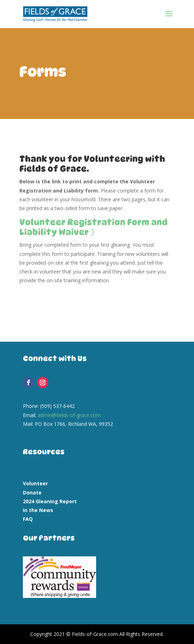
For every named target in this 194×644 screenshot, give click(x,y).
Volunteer (35, 483)
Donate (32, 493)
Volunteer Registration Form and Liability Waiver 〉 (93, 227)
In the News (38, 510)
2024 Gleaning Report (50, 501)
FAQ (28, 519)
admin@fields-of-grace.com (69, 415)
